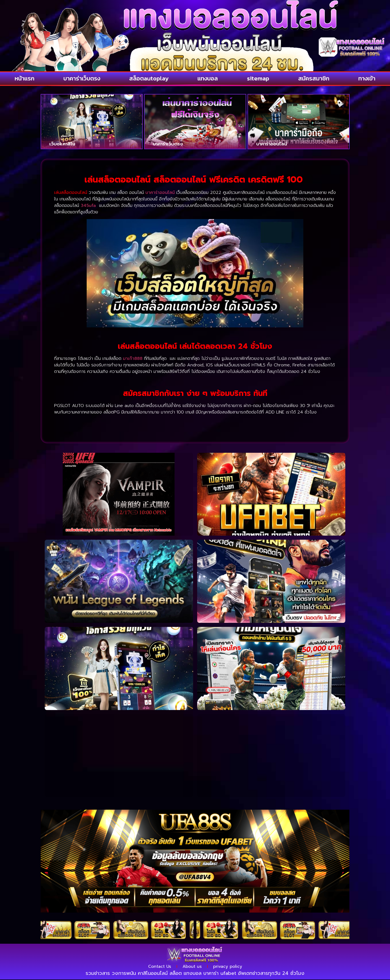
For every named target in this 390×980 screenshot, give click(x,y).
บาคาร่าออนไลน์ (272, 144)
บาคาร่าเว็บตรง (82, 78)
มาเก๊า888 (133, 359)
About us (192, 967)
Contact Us (158, 967)
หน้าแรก (25, 78)
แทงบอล (208, 78)
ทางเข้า (367, 78)
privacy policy (229, 967)
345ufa (88, 206)
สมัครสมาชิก (314, 78)
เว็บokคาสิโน (62, 144)
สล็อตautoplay (149, 78)
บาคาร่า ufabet (220, 974)
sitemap (258, 78)
